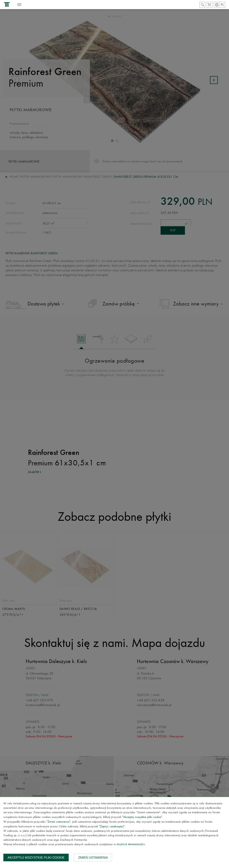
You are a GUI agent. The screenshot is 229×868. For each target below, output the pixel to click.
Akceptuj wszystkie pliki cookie (36, 858)
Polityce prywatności (131, 845)
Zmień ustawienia (93, 858)
